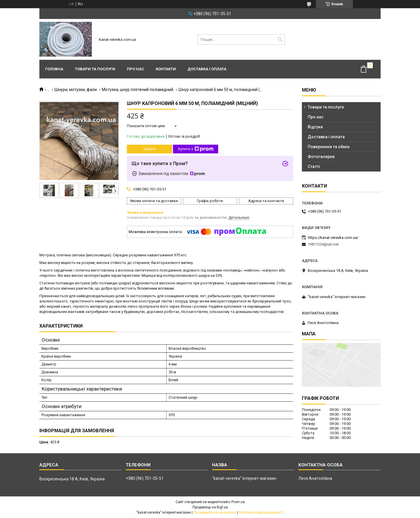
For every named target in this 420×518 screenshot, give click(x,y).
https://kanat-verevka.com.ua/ (333, 238)
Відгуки (315, 127)
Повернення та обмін (329, 147)
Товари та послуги (95, 69)
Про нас (135, 69)
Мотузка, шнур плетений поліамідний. (138, 90)
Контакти (166, 69)
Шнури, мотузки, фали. (76, 90)
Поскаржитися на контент (215, 512)
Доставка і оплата (207, 69)
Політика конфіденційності (261, 512)
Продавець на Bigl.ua (210, 507)
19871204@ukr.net (323, 244)
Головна (54, 69)
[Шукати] (280, 40)
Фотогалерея (321, 157)
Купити (150, 149)
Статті (314, 167)
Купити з (196, 149)
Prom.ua (238, 502)
